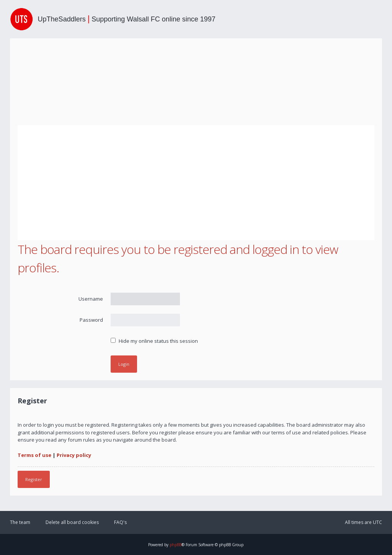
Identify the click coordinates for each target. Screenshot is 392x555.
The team (20, 522)
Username (91, 299)
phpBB (176, 545)
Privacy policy (74, 455)
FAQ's (120, 522)
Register (34, 479)
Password (91, 320)
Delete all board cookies (72, 522)
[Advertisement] (196, 183)
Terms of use (34, 455)
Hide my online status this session (154, 341)
